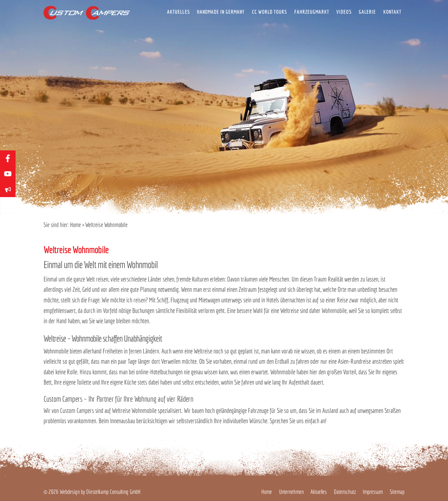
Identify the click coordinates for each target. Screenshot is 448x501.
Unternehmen (291, 492)
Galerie (367, 12)
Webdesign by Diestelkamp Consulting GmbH (100, 492)
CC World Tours (269, 12)
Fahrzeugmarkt (312, 12)
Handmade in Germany (221, 12)
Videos (344, 12)
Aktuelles (178, 12)
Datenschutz (345, 492)
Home (75, 225)
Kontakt (392, 12)
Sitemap (397, 492)
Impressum (373, 492)
